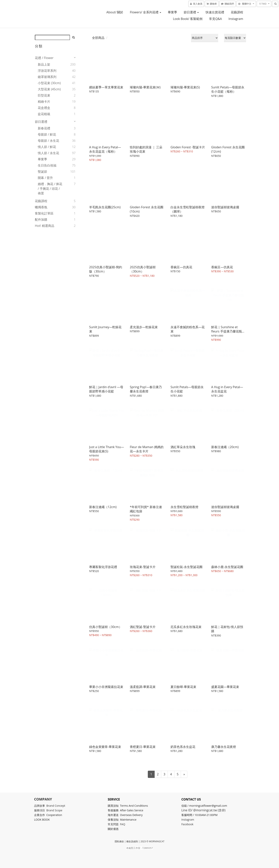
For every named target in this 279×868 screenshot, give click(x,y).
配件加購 (41, 220)
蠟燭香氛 (41, 207)
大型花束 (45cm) (49, 89)
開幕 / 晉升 (45, 178)
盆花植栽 (44, 114)
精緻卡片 (44, 102)
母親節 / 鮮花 (47, 134)
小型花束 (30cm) (49, 83)
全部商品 (98, 38)
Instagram (236, 19)
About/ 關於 (115, 12)
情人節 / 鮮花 (47, 147)
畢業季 (172, 12)
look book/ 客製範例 (188, 19)
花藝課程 (237, 12)
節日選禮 (191, 12)
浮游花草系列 (47, 71)
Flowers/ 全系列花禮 (146, 12)
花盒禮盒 (44, 108)
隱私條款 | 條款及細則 (126, 841)
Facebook (188, 824)
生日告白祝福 (47, 165)
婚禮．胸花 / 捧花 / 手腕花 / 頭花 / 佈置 (50, 189)
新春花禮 (44, 128)
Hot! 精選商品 (45, 226)
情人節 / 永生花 (48, 153)
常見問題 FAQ (117, 824)
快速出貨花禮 (215, 12)
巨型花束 (44, 95)
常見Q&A (215, 19)
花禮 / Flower (44, 58)
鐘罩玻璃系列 (47, 77)
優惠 (117, 829)
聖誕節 (42, 172)
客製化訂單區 (44, 213)
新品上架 (44, 64)
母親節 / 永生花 (48, 141)
